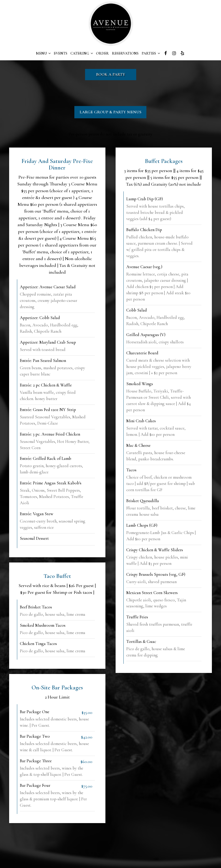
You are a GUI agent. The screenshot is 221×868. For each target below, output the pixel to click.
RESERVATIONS (125, 53)
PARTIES (151, 53)
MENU (43, 53)
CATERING (82, 53)
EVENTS (61, 53)
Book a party (111, 74)
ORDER (102, 53)
